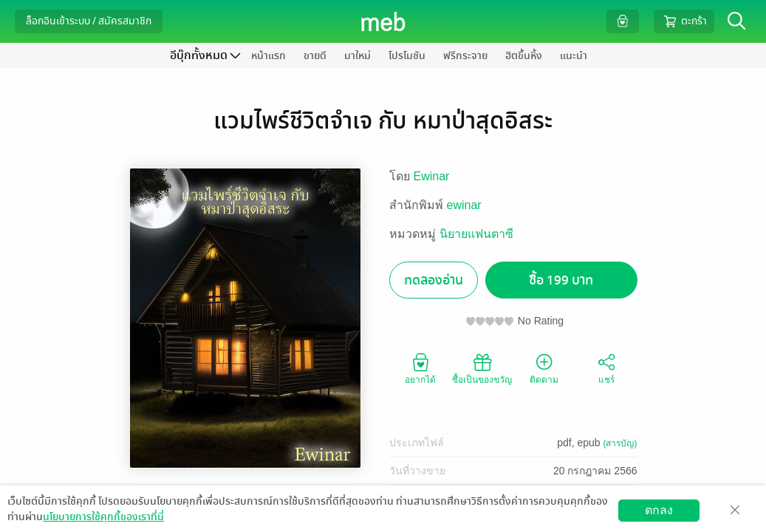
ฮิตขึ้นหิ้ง (524, 56)
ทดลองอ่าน (434, 280)
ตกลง (659, 510)
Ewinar (432, 176)
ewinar (464, 205)
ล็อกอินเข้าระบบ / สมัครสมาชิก (89, 21)
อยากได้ (420, 368)
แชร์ (606, 368)
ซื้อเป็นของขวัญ (482, 368)
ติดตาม (544, 368)
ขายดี (315, 56)
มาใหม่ (358, 56)
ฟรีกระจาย (465, 56)
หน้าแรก (269, 56)
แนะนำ (574, 56)
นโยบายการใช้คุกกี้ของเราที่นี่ (103, 517)
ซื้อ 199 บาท (561, 280)
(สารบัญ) (620, 443)
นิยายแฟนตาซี (476, 234)
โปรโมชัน (407, 56)
